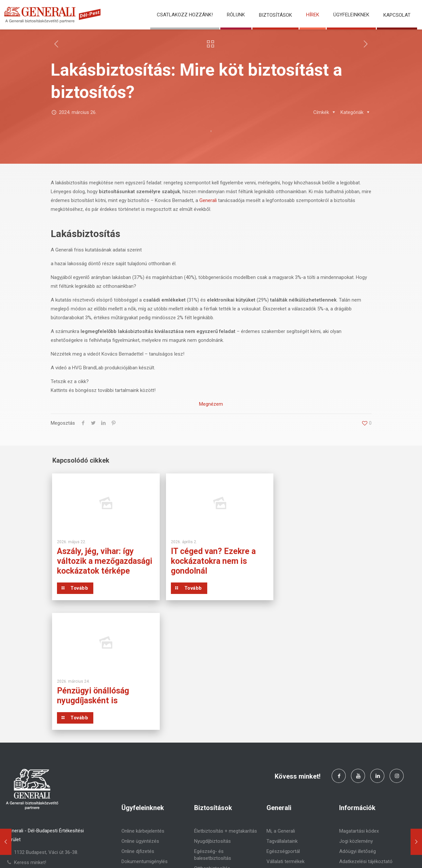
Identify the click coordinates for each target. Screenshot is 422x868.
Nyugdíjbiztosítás (212, 722)
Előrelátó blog (281, 762)
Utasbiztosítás (210, 769)
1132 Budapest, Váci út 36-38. (46, 733)
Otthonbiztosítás (212, 749)
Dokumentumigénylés (145, 742)
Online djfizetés (138, 732)
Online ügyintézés (140, 722)
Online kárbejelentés (143, 711)
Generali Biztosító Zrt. (89, 855)
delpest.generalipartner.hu (41, 753)
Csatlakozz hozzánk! (185, 15)
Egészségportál (283, 732)
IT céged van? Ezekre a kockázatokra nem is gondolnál (207, 561)
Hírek (313, 15)
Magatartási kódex (359, 711)
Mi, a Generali (281, 711)
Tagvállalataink (282, 722)
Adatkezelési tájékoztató (366, 742)
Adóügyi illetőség (358, 732)
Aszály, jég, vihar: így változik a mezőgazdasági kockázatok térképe (95, 566)
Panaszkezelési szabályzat (368, 762)
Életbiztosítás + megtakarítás (226, 711)
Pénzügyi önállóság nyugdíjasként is (309, 556)
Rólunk (236, 15)
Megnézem (211, 404)
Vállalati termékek (285, 742)
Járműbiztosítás (212, 759)
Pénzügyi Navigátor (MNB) (367, 752)
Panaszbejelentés (140, 752)
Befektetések (281, 752)
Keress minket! (30, 743)
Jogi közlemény (356, 722)
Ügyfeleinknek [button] (351, 15)
